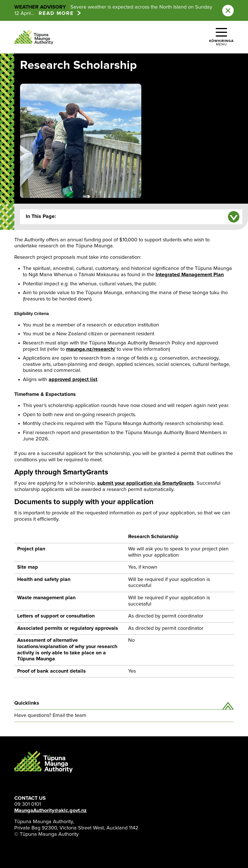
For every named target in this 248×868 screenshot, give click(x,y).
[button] (221, 37)
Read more (56, 13)
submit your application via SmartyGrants (146, 483)
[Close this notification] (228, 11)
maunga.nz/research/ (91, 349)
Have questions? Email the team (50, 715)
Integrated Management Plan (190, 275)
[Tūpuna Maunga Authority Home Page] (34, 37)
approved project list (73, 380)
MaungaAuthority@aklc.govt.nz (50, 811)
